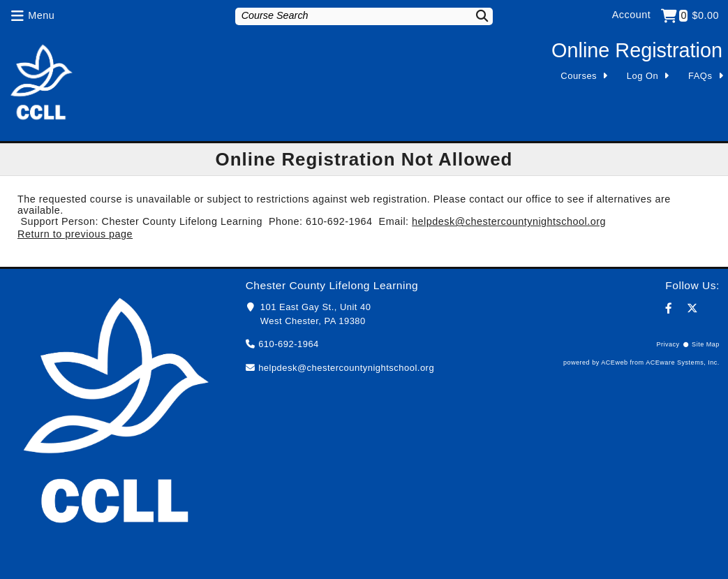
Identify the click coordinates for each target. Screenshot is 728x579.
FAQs (700, 76)
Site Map (706, 344)
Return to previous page (75, 234)
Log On (643, 76)
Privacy (668, 344)
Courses (579, 76)
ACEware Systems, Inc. (683, 362)
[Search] (474, 16)
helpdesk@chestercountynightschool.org (509, 221)
